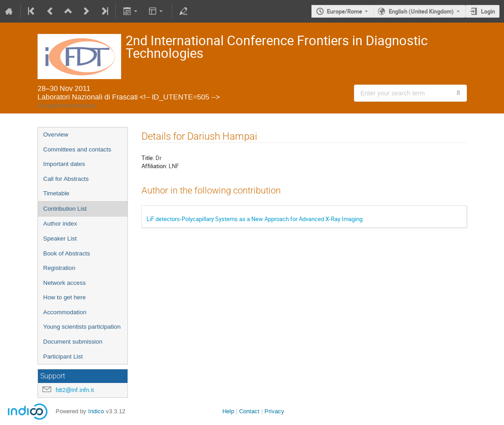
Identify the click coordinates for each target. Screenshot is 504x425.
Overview (56, 135)
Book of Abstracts (67, 253)
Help (228, 411)
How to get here (65, 297)
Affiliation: (154, 166)
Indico (96, 411)
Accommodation (65, 312)
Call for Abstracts (66, 179)
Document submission (73, 342)
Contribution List (65, 209)
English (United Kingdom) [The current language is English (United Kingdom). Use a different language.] (421, 11)
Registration (59, 268)
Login (488, 11)
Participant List (63, 357)
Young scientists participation (82, 327)
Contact (249, 411)
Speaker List (60, 238)
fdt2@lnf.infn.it (75, 390)
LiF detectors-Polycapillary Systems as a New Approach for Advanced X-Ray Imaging (254, 219)
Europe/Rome (344, 11)
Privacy (274, 411)
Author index (60, 224)
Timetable (57, 193)
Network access (65, 283)
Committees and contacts (77, 149)
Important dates (64, 164)
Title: (148, 158)
